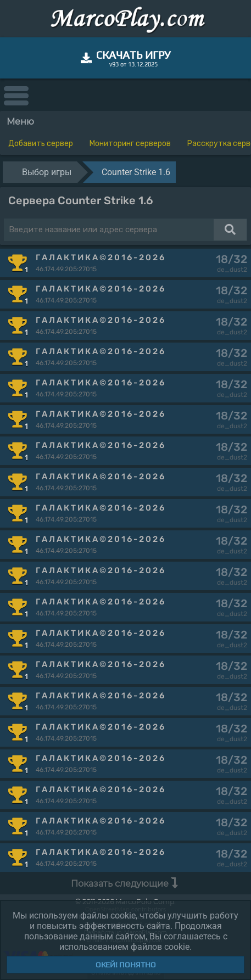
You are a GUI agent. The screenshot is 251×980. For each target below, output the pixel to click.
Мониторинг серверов (130, 144)
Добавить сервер (41, 144)
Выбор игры (47, 172)
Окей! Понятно (126, 965)
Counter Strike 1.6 (136, 172)
